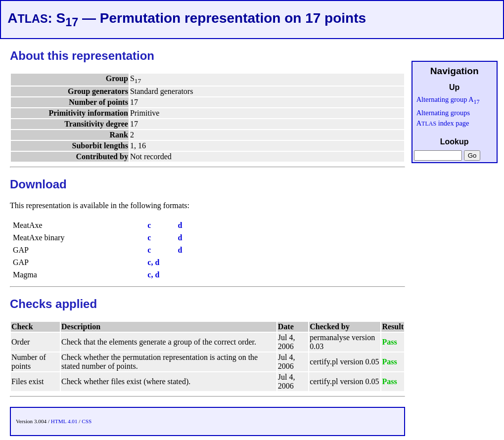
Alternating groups (443, 113)
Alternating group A (448, 99)
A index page (443, 123)
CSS (87, 421)
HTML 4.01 (64, 421)
